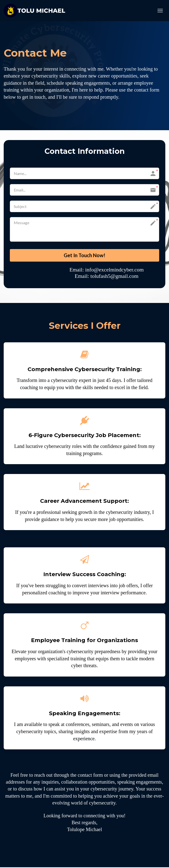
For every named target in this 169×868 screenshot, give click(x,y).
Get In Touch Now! (84, 256)
